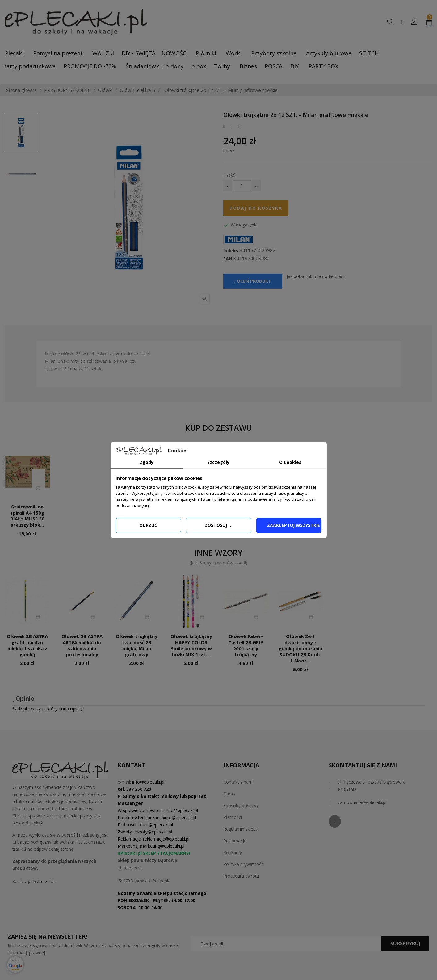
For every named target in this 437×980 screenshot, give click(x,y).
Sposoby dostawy (241, 805)
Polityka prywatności (244, 864)
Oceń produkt (253, 281)
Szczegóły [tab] (218, 462)
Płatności (233, 817)
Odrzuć (148, 525)
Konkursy (233, 852)
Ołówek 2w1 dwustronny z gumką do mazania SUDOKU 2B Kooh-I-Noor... (300, 648)
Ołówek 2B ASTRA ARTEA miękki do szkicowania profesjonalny (82, 645)
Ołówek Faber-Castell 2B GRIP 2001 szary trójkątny (246, 645)
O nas (229, 794)
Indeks (231, 251)
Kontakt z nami (238, 782)
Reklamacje (235, 841)
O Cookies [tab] (290, 462)
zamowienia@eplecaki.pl (362, 802)
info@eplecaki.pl (148, 782)
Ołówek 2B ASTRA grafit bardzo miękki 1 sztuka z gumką (27, 645)
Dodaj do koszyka (256, 208)
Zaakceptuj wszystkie (294, 525)
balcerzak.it (44, 881)
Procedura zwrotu (241, 876)
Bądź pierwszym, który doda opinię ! (48, 709)
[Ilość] (242, 186)
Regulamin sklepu (241, 829)
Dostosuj (219, 525)
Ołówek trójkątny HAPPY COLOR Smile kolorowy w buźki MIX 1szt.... (191, 645)
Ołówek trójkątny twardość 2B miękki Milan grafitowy (137, 645)
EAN (228, 259)
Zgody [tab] (147, 462)
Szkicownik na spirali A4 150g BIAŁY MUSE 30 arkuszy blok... (27, 516)
